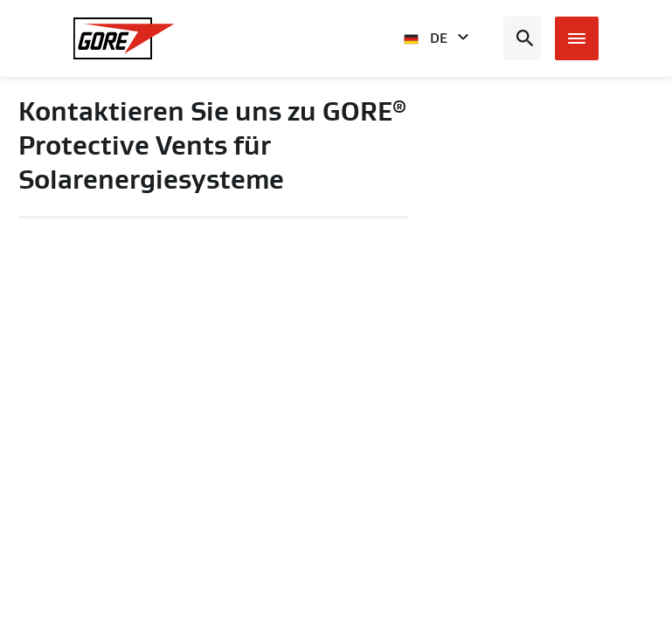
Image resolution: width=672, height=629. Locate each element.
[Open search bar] (522, 38)
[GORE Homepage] (124, 38)
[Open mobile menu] (577, 38)
